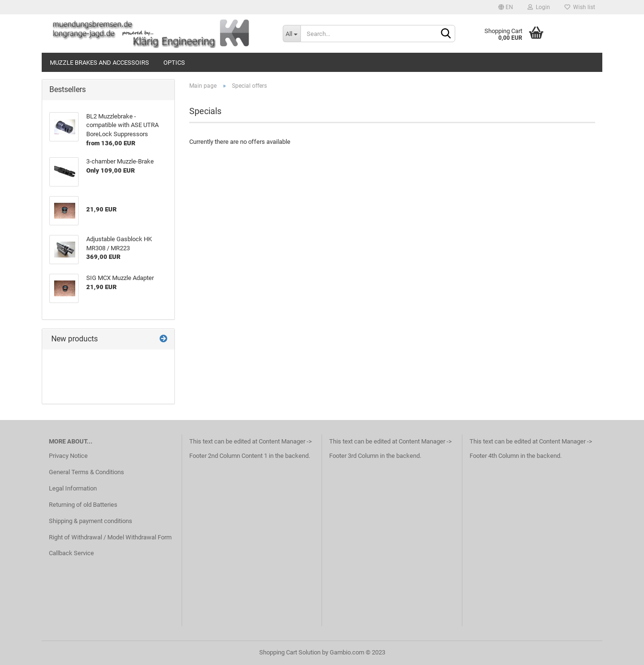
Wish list (580, 7)
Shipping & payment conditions (91, 521)
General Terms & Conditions (86, 472)
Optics (174, 63)
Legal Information (73, 488)
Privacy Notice (68, 456)
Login (539, 7)
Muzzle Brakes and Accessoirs (99, 63)
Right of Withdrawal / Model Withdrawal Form (110, 537)
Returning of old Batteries (83, 505)
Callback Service (71, 553)
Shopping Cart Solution (290, 652)
